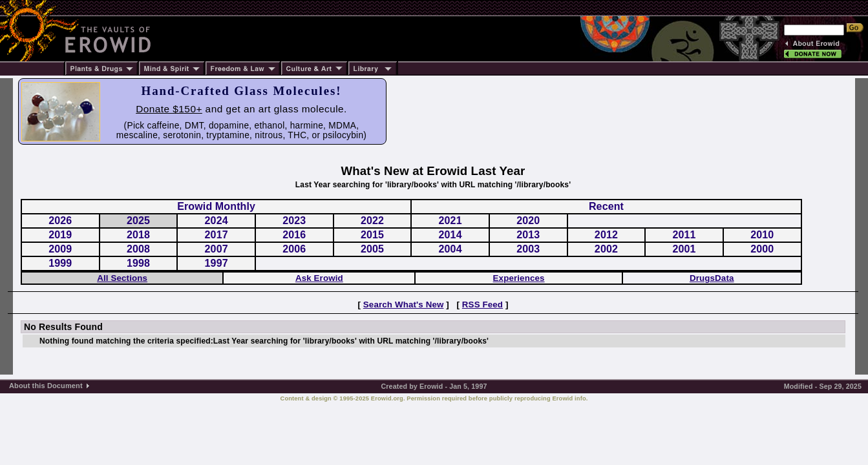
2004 (450, 249)
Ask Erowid (319, 278)
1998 (138, 263)
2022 (372, 221)
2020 (528, 221)
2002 (606, 249)
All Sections (122, 278)
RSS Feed (482, 305)
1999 (60, 263)
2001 (684, 249)
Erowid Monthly (216, 206)
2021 (450, 221)
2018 (138, 235)
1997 (217, 263)
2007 (217, 249)
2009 (60, 249)
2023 (294, 221)
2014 (450, 235)
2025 (138, 221)
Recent (606, 206)
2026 (60, 221)
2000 (762, 249)
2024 (217, 221)
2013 (528, 235)
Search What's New (404, 305)
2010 (762, 235)
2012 (606, 235)
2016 (294, 235)
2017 (217, 235)
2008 (138, 249)
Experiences (519, 278)
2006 (294, 249)
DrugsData (712, 278)
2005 (372, 249)
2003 (528, 249)
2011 (684, 235)
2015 (372, 235)
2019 (60, 235)
